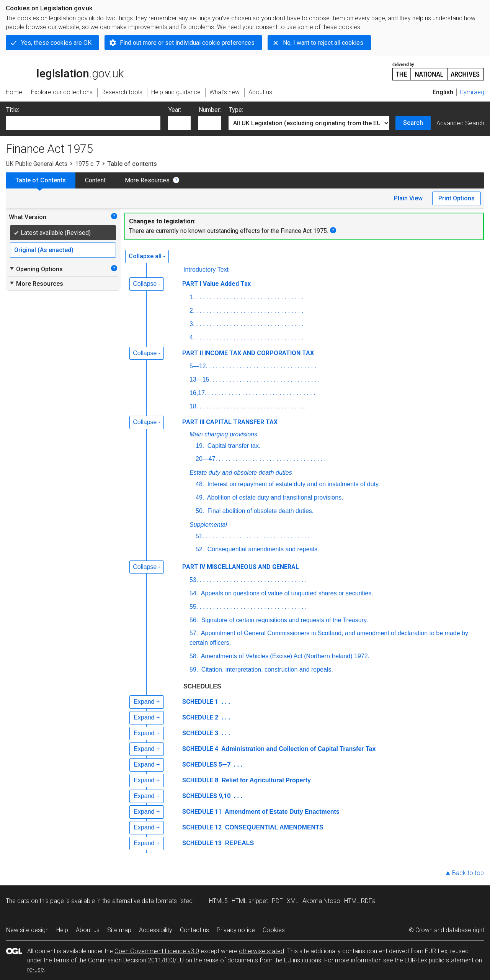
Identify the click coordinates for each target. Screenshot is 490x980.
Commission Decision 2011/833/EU (136, 960)
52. (200, 549)
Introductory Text (206, 270)
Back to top (468, 873)
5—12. (198, 366)
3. (192, 324)
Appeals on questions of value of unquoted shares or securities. (286, 593)
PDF (277, 901)
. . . (225, 702)
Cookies (274, 930)
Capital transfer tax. (233, 446)
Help (62, 930)
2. (192, 311)
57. (194, 633)
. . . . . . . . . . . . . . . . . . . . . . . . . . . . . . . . (250, 297)
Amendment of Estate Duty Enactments (281, 812)
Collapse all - (147, 256)
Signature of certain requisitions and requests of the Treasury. (284, 620)
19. (200, 446)
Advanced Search (460, 123)
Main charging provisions (223, 434)
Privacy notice (236, 930)
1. (192, 297)
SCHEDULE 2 (200, 717)
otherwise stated (261, 951)
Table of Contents (41, 180)
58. (194, 656)
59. (194, 669)
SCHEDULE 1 (200, 702)
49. (200, 497)
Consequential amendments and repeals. (262, 549)
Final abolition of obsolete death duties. (260, 511)
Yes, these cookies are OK (56, 43)
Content (95, 180)
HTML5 (218, 901)
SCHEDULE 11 (202, 812)
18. (194, 406)
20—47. (206, 459)
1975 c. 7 (87, 164)
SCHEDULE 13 (202, 843)
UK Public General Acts (37, 164)
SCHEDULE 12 (202, 827)
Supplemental (208, 525)
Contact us (194, 930)
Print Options (457, 198)
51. (200, 536)
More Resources (147, 180)
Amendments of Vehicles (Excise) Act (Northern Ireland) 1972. (284, 656)
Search (413, 123)
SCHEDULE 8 (200, 780)
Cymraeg (472, 92)
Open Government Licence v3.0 (157, 951)
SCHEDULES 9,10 (206, 796)
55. (194, 607)
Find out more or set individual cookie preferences (187, 43)
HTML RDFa (360, 901)
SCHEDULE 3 (200, 733)
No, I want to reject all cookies (323, 43)
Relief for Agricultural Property (265, 780)
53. (194, 580)
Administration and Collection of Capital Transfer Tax (298, 749)
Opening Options (36, 269)
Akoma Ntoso (321, 901)
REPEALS (238, 843)
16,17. (198, 393)
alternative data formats (145, 901)
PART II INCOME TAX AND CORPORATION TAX (248, 353)
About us (88, 930)
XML (293, 901)
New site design (27, 930)
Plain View (408, 198)
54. (194, 593)
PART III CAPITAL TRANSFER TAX (230, 422)
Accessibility (156, 930)
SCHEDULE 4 (200, 749)
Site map (119, 930)
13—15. (200, 379)
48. (200, 484)
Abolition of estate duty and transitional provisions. (274, 497)
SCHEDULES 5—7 (206, 764)
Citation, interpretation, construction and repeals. (266, 669)
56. (194, 620)
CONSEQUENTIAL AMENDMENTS (273, 827)
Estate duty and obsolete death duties (241, 473)
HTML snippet (250, 901)
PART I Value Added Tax (216, 284)
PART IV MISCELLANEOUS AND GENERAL (241, 567)
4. (192, 337)
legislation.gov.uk (65, 71)
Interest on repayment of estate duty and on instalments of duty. (293, 484)
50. (200, 511)
